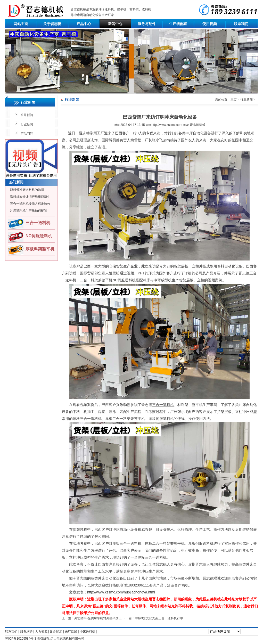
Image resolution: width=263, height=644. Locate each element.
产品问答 (27, 134)
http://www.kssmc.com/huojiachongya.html (121, 592)
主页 (234, 100)
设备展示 (56, 632)
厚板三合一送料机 (127, 543)
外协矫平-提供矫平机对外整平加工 (98, 618)
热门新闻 (16, 182)
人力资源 (41, 632)
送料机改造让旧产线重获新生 (30, 197)
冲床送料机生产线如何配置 (29, 211)
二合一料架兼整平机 (96, 280)
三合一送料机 (38, 223)
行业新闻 (27, 124)
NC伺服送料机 (39, 236)
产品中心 (84, 24)
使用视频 (210, 24)
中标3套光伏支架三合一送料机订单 (159, 618)
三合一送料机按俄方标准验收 (30, 204)
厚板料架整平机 (40, 249)
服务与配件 (147, 24)
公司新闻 (27, 115)
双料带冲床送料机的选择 (27, 190)
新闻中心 (115, 24)
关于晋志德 (52, 24)
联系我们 (241, 24)
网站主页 (21, 24)
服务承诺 (26, 632)
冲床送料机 (106, 9)
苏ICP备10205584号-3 (21, 639)
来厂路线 (71, 632)
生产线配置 (178, 24)
